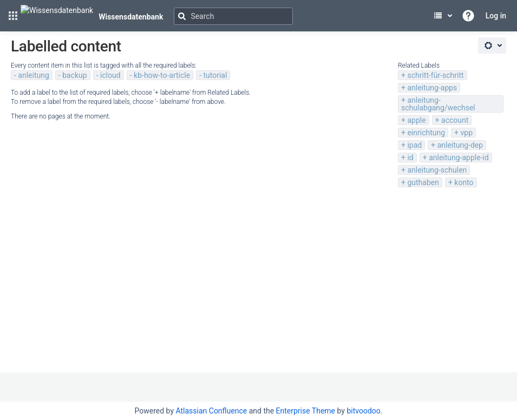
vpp (466, 133)
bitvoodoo (363, 411)
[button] (13, 16)
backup (74, 75)
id (410, 157)
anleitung (33, 75)
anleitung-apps (432, 88)
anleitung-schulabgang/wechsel (438, 104)
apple (416, 120)
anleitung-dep (460, 145)
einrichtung (426, 133)
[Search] (233, 16)
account (455, 120)
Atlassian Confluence (211, 411)
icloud (110, 75)
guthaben (423, 182)
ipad (414, 145)
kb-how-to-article (162, 75)
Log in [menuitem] (496, 16)
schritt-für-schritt (435, 75)
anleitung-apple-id (459, 157)
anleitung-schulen (437, 170)
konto (464, 182)
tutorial (215, 75)
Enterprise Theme (306, 411)
